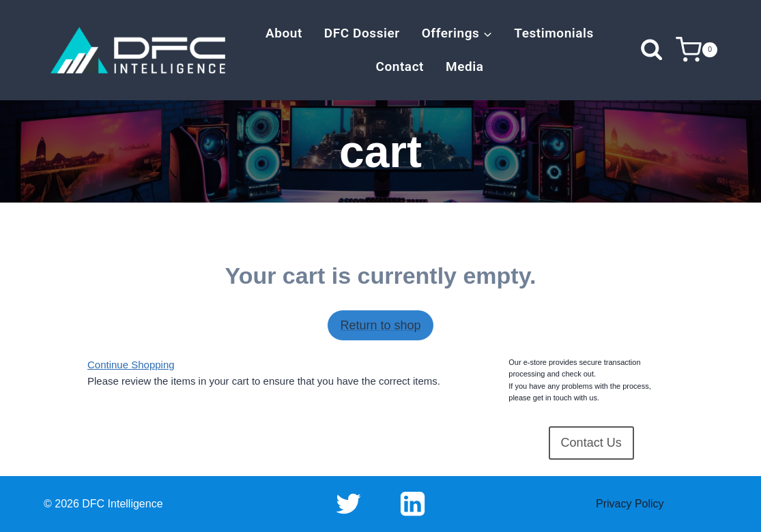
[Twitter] (348, 504)
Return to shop (380, 325)
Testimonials (554, 33)
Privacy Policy (630, 504)
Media (465, 66)
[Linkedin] (413, 504)
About (284, 33)
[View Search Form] (651, 50)
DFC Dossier (362, 33)
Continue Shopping (131, 365)
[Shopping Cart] (697, 50)
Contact (400, 66)
